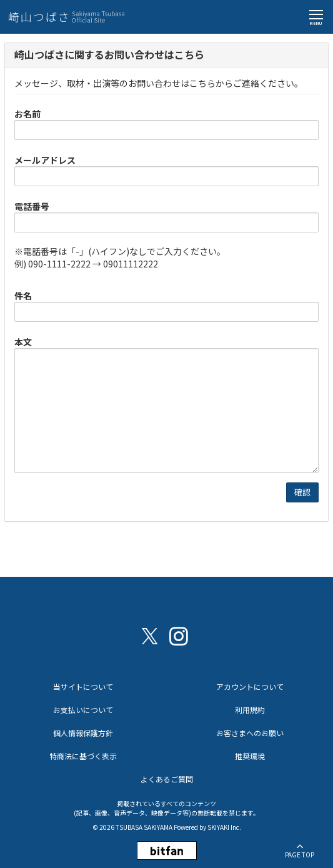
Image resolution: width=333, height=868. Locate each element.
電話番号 (32, 206)
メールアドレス (45, 160)
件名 (23, 296)
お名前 (27, 114)
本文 (23, 342)
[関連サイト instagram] (179, 635)
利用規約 (250, 710)
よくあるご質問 (167, 779)
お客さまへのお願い (250, 733)
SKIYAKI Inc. (224, 827)
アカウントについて (250, 686)
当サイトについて (83, 686)
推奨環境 (250, 756)
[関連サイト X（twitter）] (150, 635)
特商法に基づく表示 (83, 756)
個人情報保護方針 (83, 733)
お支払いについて (83, 710)
